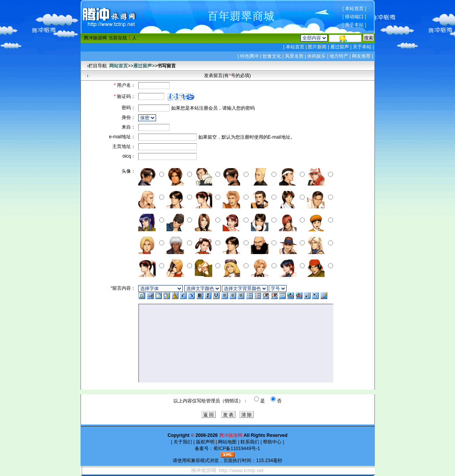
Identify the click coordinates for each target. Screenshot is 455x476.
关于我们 (183, 442)
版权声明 (205, 442)
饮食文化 (272, 56)
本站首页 (354, 9)
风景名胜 (294, 56)
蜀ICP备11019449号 (234, 449)
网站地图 (227, 442)
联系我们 (250, 442)
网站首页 (118, 66)
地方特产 (339, 56)
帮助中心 (272, 442)
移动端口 (354, 17)
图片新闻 (317, 47)
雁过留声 (340, 47)
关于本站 (354, 25)
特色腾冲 (249, 56)
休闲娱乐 (316, 56)
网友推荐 (361, 56)
